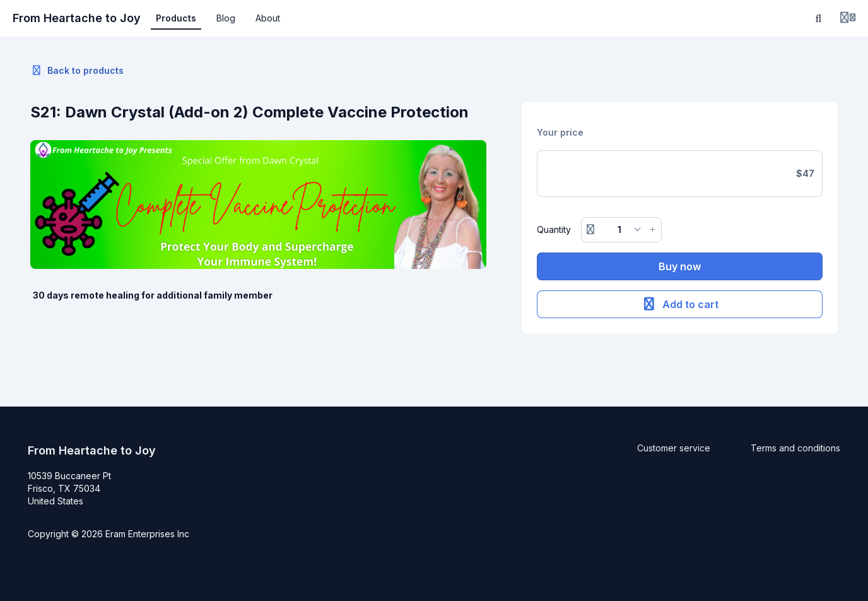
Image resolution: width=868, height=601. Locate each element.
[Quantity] (622, 230)
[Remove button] (590, 230)
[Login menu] (848, 18)
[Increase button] (653, 230)
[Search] (819, 18)
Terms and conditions (795, 448)
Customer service (674, 448)
